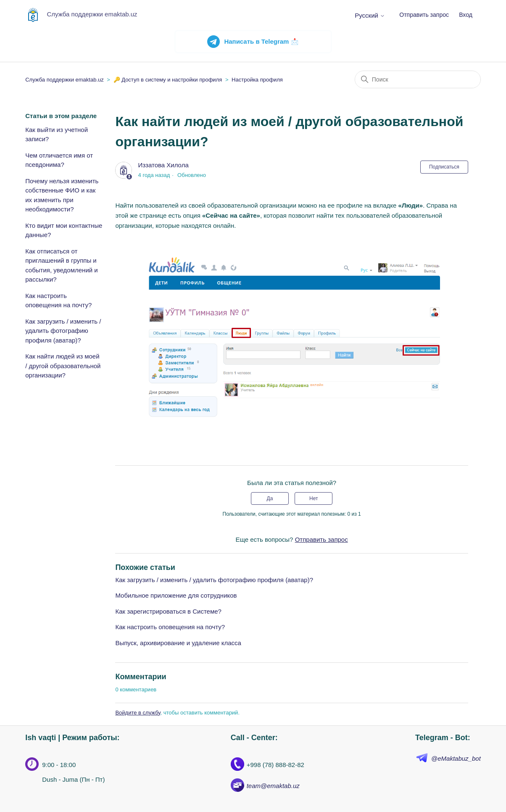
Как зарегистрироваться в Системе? (168, 611)
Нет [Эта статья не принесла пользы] (314, 498)
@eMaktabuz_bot (456, 758)
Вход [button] (466, 15)
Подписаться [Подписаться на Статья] (444, 167)
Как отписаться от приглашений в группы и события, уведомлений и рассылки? (62, 265)
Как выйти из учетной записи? (57, 134)
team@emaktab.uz (273, 786)
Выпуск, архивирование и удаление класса (178, 643)
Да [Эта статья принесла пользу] (270, 498)
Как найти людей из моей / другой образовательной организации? (63, 366)
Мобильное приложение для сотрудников (176, 595)
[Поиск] (418, 79)
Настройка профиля (257, 80)
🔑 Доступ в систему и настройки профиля (168, 80)
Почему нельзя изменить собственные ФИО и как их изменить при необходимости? (62, 195)
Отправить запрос (424, 15)
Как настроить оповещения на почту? (58, 301)
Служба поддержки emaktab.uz (65, 80)
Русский (370, 15)
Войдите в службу (138, 713)
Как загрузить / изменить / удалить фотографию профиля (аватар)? (63, 331)
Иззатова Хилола (163, 165)
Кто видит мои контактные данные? (64, 230)
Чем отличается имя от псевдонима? (59, 160)
